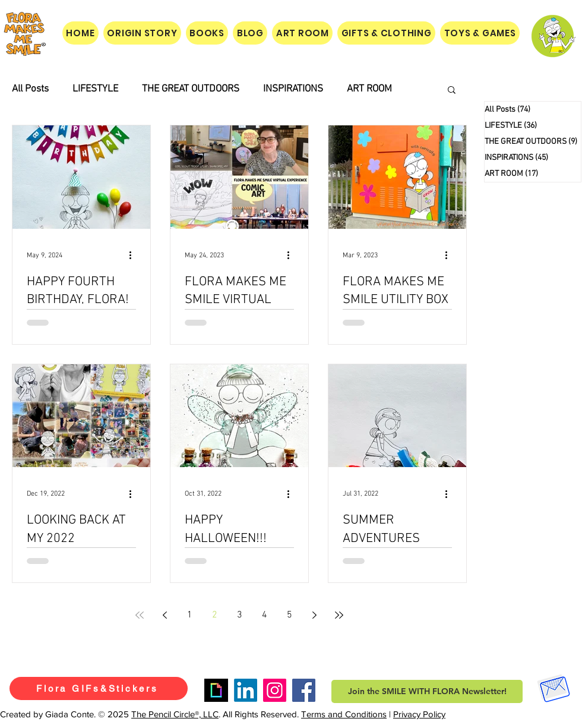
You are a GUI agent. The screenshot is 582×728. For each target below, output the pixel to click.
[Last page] (339, 615)
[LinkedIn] (246, 690)
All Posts (30, 89)
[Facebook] (304, 690)
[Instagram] (275, 690)
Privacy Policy (419, 714)
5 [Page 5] (290, 615)
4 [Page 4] (265, 615)
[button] (452, 91)
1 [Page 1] (190, 615)
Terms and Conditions (344, 714)
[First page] (140, 615)
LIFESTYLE (95, 89)
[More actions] (134, 256)
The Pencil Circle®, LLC (175, 714)
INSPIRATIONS (293, 89)
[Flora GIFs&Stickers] (99, 688)
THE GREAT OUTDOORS (191, 89)
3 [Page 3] (240, 615)
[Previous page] (165, 615)
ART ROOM (369, 89)
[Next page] (314, 615)
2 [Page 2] (215, 615)
